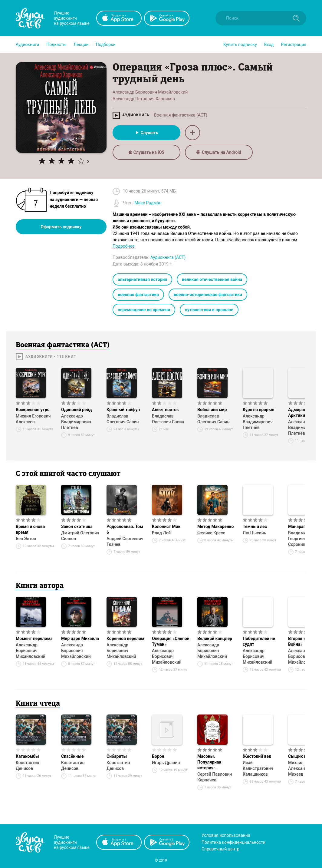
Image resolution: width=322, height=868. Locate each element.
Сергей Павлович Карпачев (215, 777)
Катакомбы (27, 756)
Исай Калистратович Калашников (258, 768)
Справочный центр (220, 849)
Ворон (158, 756)
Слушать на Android (219, 152)
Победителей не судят (259, 641)
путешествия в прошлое (209, 310)
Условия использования (226, 835)
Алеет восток (165, 410)
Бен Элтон (26, 539)
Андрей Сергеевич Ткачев (125, 541)
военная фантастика (138, 295)
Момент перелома (34, 639)
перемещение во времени (144, 310)
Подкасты (56, 45)
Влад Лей (161, 533)
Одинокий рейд (77, 410)
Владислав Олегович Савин (123, 419)
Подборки (106, 45)
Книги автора (40, 586)
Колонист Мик (166, 526)
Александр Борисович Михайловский (31, 651)
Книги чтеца (38, 704)
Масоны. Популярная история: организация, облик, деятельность (211, 762)
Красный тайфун (123, 410)
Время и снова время (30, 529)
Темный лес (255, 526)
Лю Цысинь (255, 533)
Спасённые (72, 756)
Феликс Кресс (211, 533)
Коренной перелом (125, 639)
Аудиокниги (27, 45)
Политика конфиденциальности (233, 842)
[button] (27, 45)
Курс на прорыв (258, 410)
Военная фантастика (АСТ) (181, 115)
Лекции (81, 45)
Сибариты (117, 756)
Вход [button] (269, 45)
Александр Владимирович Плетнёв (76, 422)
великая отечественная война (212, 279)
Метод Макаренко (215, 526)
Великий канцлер (215, 639)
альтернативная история (142, 279)
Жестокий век (257, 756)
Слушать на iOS (146, 152)
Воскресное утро (33, 410)
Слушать (146, 133)
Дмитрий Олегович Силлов (80, 536)
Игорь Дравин (166, 763)
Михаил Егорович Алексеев (33, 419)
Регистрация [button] (294, 45)
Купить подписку (240, 45)
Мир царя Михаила (80, 639)
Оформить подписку (61, 227)
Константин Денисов (27, 766)
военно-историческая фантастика (208, 295)
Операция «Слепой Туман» (171, 641)
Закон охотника (77, 526)
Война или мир (212, 410)
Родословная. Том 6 (125, 529)
